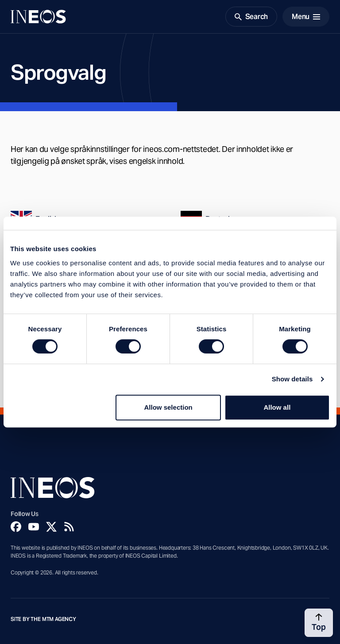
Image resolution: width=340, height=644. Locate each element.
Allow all (277, 407)
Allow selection (168, 407)
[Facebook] (16, 527)
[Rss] (69, 527)
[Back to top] (319, 623)
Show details (292, 379)
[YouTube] (34, 527)
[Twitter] (51, 527)
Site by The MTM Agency (43, 619)
